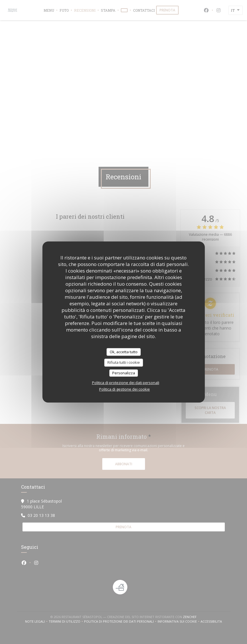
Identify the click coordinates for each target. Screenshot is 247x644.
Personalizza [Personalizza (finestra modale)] (124, 373)
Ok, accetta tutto (124, 352)
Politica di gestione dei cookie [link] (124, 389)
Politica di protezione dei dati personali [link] (126, 383)
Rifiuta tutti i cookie (124, 362)
